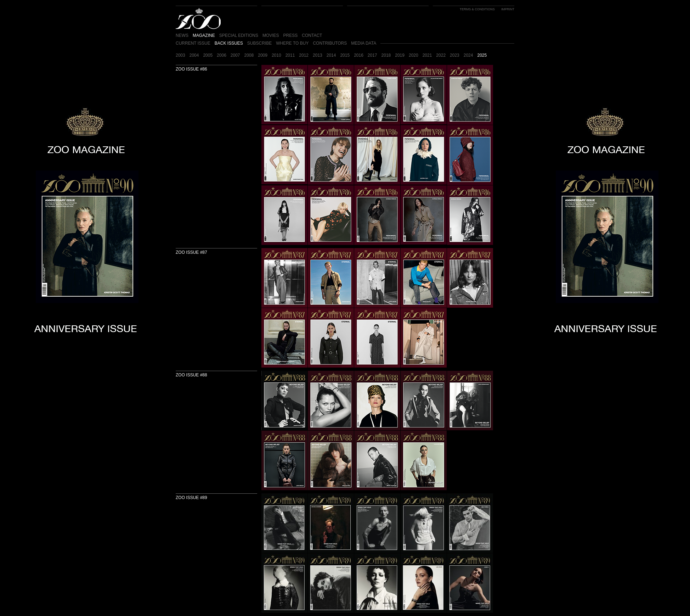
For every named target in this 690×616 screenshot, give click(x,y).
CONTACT (312, 35)
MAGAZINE (204, 35)
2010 (276, 55)
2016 (359, 55)
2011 (290, 55)
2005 (208, 55)
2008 (249, 55)
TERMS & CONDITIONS (477, 9)
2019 (400, 55)
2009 (263, 55)
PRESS (291, 35)
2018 (386, 55)
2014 (331, 55)
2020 (414, 55)
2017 (372, 55)
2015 (345, 55)
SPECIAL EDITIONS (239, 35)
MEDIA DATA (364, 43)
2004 (194, 55)
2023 (455, 55)
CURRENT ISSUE (193, 43)
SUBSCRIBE (259, 43)
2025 (482, 55)
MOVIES (271, 35)
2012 (304, 55)
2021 (427, 55)
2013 (318, 55)
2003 (180, 55)
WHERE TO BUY (292, 43)
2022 (441, 55)
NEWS (182, 35)
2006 (222, 55)
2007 (235, 55)
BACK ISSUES (229, 43)
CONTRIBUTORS (330, 43)
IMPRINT (508, 9)
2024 (468, 55)
